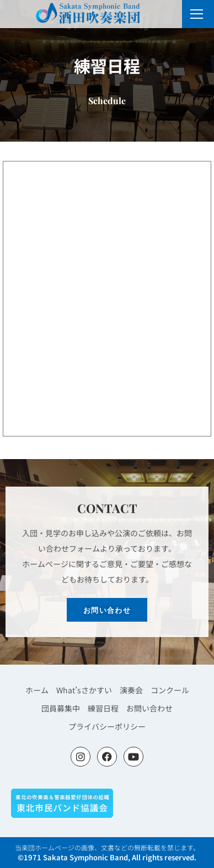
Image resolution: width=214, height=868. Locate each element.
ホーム (37, 690)
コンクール (170, 690)
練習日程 (103, 708)
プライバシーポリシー (107, 726)
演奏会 (131, 690)
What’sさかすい (84, 690)
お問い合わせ (149, 708)
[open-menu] (197, 14)
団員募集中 (61, 708)
